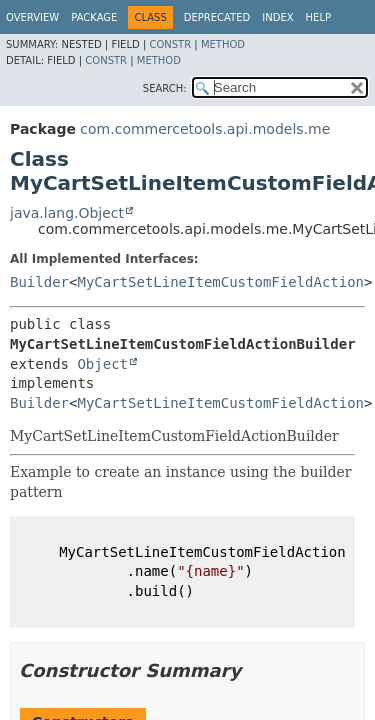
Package (94, 17)
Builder (39, 282)
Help (318, 17)
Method (223, 44)
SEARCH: (165, 88)
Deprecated (217, 17)
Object (102, 364)
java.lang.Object (67, 213)
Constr (170, 44)
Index (277, 17)
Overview (32, 17)
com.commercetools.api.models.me (205, 129)
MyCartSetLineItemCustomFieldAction (220, 282)
